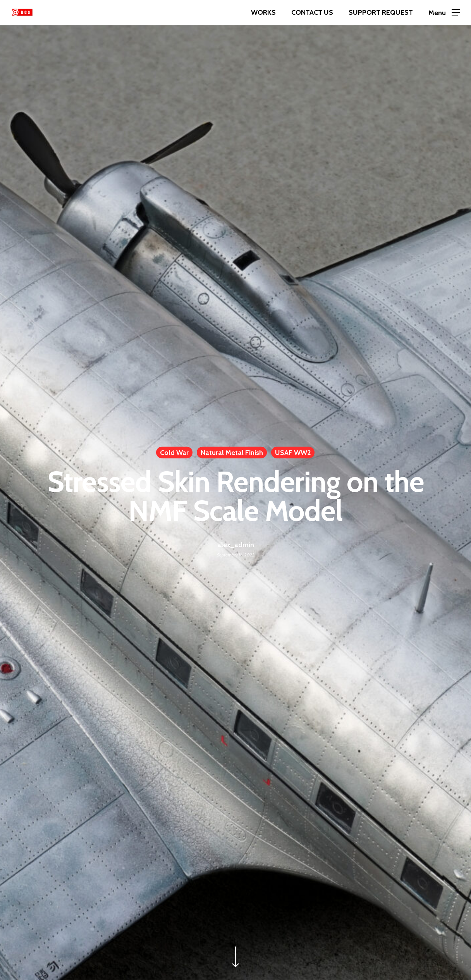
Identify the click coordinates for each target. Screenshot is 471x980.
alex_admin (236, 544)
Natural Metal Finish (232, 453)
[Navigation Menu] (444, 13)
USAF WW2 (293, 453)
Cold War (174, 453)
